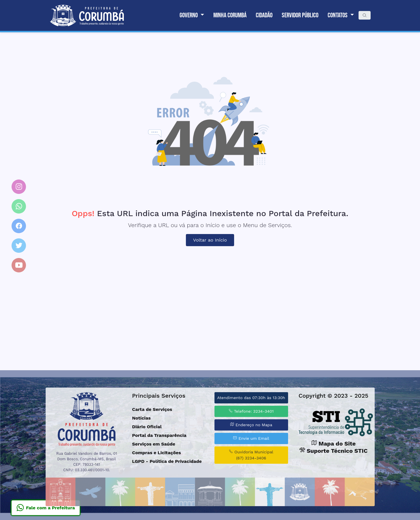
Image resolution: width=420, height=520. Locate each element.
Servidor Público (300, 15)
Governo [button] (189, 15)
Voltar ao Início (210, 240)
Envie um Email (251, 438)
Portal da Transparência (159, 435)
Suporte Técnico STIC (334, 451)
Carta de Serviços (152, 409)
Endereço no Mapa (251, 425)
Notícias (142, 418)
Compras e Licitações (157, 453)
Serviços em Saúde (154, 444)
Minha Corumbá (230, 15)
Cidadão (264, 15)
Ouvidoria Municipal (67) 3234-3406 (251, 455)
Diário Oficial (147, 427)
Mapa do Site (333, 444)
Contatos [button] (338, 15)
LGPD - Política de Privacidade (167, 461)
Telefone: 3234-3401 (251, 411)
